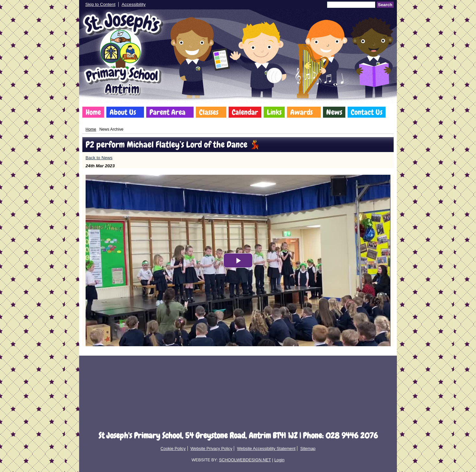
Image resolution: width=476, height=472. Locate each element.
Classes (209, 112)
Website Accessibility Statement (266, 448)
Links (274, 112)
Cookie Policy (173, 448)
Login (279, 460)
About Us (123, 112)
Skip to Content (100, 4)
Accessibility (134, 4)
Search (385, 5)
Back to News (99, 158)
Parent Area (167, 112)
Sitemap (308, 448)
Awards (301, 112)
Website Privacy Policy (211, 448)
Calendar (245, 112)
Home (93, 112)
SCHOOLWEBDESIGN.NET (245, 460)
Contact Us (367, 112)
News (334, 112)
